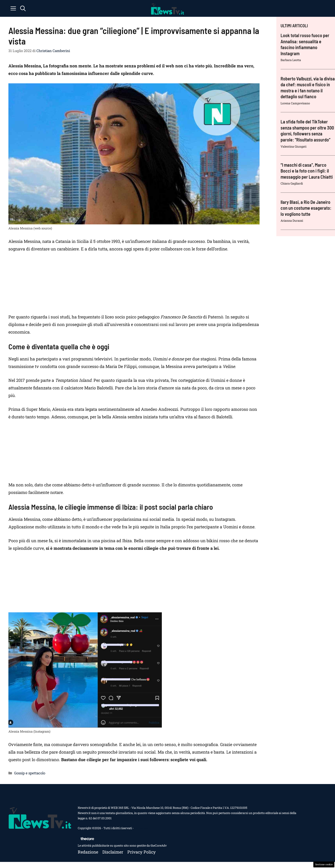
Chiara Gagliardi (292, 183)
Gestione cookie (324, 864)
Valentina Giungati (293, 146)
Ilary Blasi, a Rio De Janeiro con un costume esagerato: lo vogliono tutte (306, 208)
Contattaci (141, 828)
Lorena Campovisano (295, 103)
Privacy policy (142, 852)
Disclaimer (113, 852)
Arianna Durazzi (292, 221)
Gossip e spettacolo (30, 773)
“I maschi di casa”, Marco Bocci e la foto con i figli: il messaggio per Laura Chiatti (307, 171)
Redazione (88, 852)
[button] (23, 8)
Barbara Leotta (291, 60)
